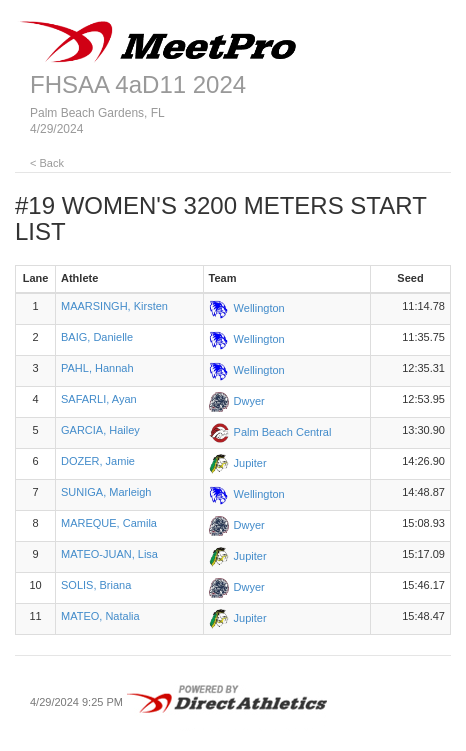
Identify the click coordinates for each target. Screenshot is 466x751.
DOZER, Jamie (98, 461)
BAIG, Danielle (97, 337)
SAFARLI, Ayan (99, 399)
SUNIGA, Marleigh (106, 492)
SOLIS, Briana (96, 585)
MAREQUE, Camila (109, 523)
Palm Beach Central (283, 432)
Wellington (259, 308)
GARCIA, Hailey (100, 430)
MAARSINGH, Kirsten (114, 306)
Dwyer (249, 401)
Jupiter (250, 463)
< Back (47, 163)
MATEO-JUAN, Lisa (109, 554)
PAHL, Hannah (97, 368)
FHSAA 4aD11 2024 (138, 84)
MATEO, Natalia (100, 616)
